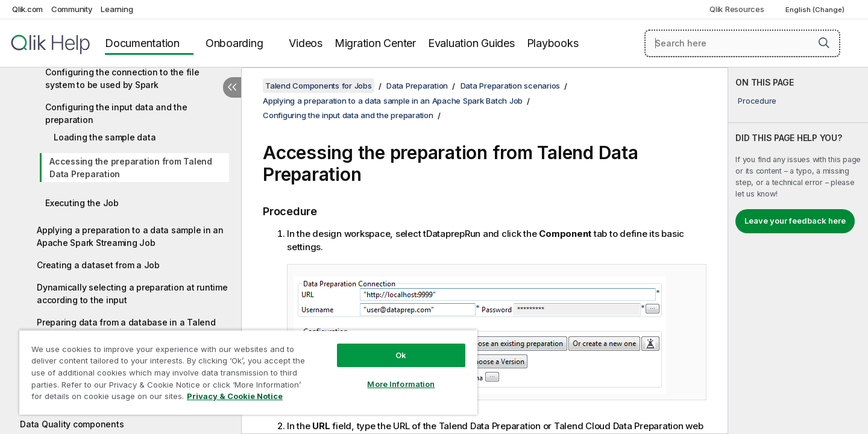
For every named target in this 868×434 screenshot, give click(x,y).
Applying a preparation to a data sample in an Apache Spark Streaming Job (130, 236)
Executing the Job (82, 203)
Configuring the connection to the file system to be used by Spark (122, 78)
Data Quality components (72, 424)
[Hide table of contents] (232, 87)
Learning (117, 9)
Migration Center (375, 43)
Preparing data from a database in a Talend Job (126, 329)
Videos (306, 43)
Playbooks (553, 43)
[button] (824, 43)
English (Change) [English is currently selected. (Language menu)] (816, 10)
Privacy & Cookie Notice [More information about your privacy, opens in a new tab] (235, 396)
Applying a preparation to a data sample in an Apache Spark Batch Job (393, 101)
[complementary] (798, 251)
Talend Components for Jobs (319, 86)
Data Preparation (417, 86)
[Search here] (742, 43)
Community (72, 9)
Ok (401, 355)
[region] (248, 372)
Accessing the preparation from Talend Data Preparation (131, 168)
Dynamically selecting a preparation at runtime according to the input (132, 294)
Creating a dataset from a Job (98, 265)
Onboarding (234, 43)
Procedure (757, 101)
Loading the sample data (105, 137)
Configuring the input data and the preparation (116, 113)
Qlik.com (27, 9)
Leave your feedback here (795, 221)
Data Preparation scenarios (511, 86)
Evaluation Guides (471, 43)
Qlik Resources (737, 9)
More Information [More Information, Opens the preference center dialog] (401, 384)
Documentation (142, 43)
